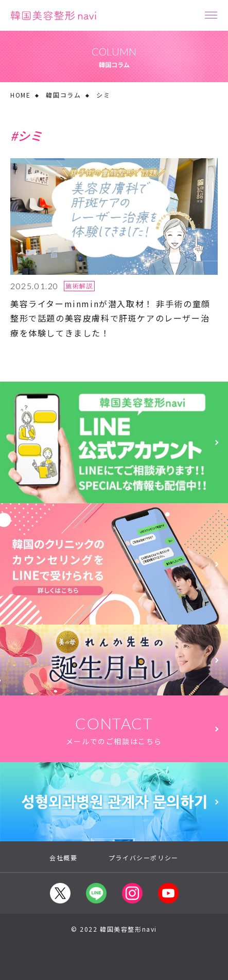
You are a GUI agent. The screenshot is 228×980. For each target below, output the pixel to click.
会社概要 (63, 857)
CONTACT (114, 730)
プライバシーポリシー (144, 857)
